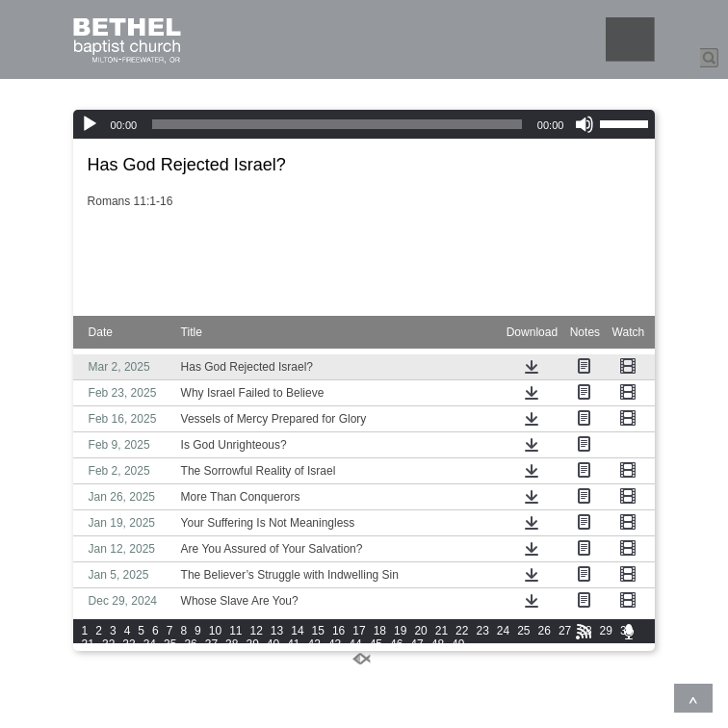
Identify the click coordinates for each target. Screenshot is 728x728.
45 (376, 644)
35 (170, 644)
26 (545, 631)
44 (355, 644)
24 (503, 631)
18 (380, 631)
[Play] (90, 124)
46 (396, 644)
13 (277, 631)
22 (462, 631)
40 (273, 644)
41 (293, 644)
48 (438, 644)
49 (458, 644)
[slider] (337, 124)
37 (211, 644)
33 (129, 644)
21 (442, 631)
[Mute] (585, 124)
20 (420, 631)
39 (252, 644)
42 (314, 644)
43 (335, 644)
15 (318, 631)
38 (232, 644)
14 (297, 631)
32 (108, 644)
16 (338, 631)
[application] (364, 124)
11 (235, 631)
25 (523, 631)
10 (215, 631)
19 (400, 631)
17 (359, 631)
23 (482, 631)
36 (190, 644)
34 (150, 644)
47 (416, 644)
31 (88, 644)
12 (257, 631)
